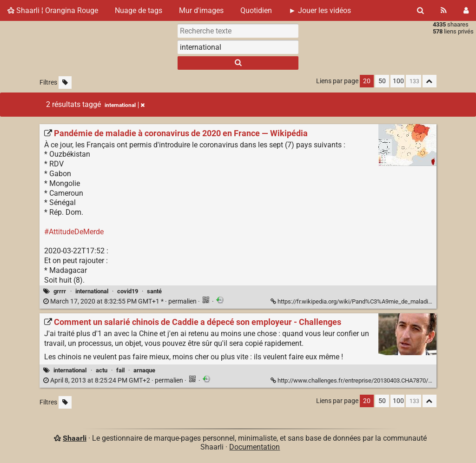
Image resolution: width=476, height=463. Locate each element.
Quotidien (256, 10)
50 (382, 81)
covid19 (128, 291)
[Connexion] (466, 10)
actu (102, 370)
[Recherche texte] (238, 31)
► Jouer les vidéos (320, 10)
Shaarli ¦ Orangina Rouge (53, 10)
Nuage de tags (139, 10)
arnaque (144, 370)
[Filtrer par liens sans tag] (65, 83)
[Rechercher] (420, 10)
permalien (121, 301)
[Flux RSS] (444, 10)
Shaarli (75, 438)
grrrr (60, 291)
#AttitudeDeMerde (74, 232)
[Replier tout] (430, 81)
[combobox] (238, 47)
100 (398, 81)
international (92, 291)
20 (367, 81)
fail (120, 370)
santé (154, 291)
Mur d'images (201, 10)
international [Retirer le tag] (125, 105)
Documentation (255, 447)
